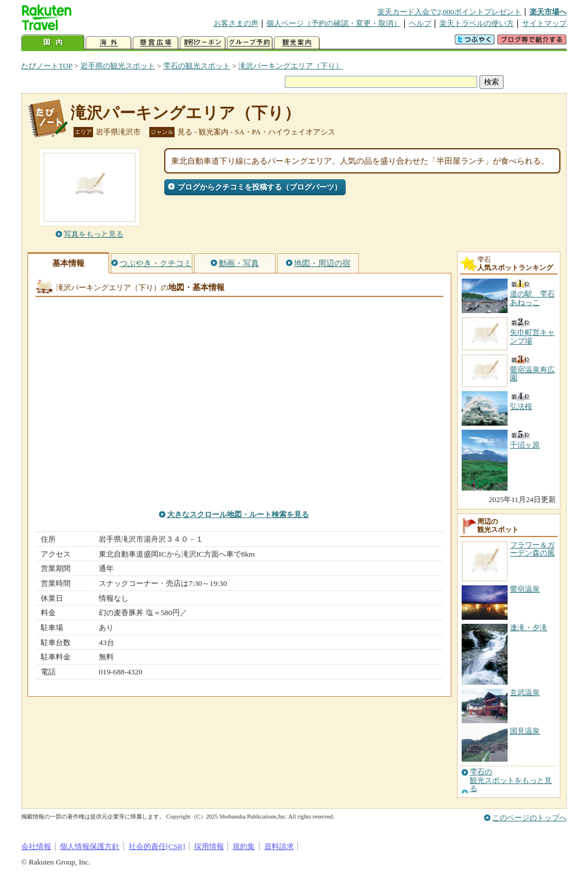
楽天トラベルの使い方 (477, 23)
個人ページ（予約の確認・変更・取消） (334, 23)
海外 (109, 43)
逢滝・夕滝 (529, 628)
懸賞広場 (156, 43)
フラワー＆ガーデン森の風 (532, 549)
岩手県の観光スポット (118, 66)
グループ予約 (250, 43)
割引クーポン (203, 43)
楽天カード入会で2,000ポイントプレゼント (449, 12)
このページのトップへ (529, 818)
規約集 (244, 846)
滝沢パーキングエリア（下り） (291, 66)
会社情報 (36, 846)
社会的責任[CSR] (157, 846)
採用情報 (209, 846)
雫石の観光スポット (197, 66)
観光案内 (297, 43)
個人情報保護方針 (90, 846)
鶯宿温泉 (525, 589)
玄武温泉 (525, 692)
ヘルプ (420, 23)
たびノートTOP (47, 66)
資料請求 (279, 846)
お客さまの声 (236, 23)
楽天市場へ (548, 12)
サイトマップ (544, 23)
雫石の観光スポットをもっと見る (511, 780)
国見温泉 (525, 731)
